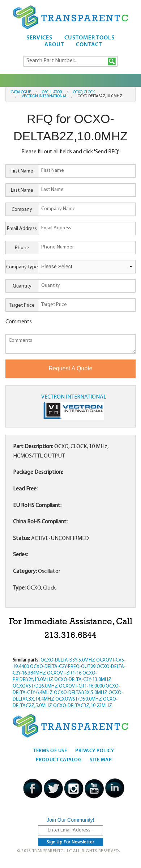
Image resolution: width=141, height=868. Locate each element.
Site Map (101, 760)
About (54, 45)
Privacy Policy (95, 751)
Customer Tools (89, 38)
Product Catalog (59, 760)
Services (39, 38)
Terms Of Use (50, 751)
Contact (89, 45)
